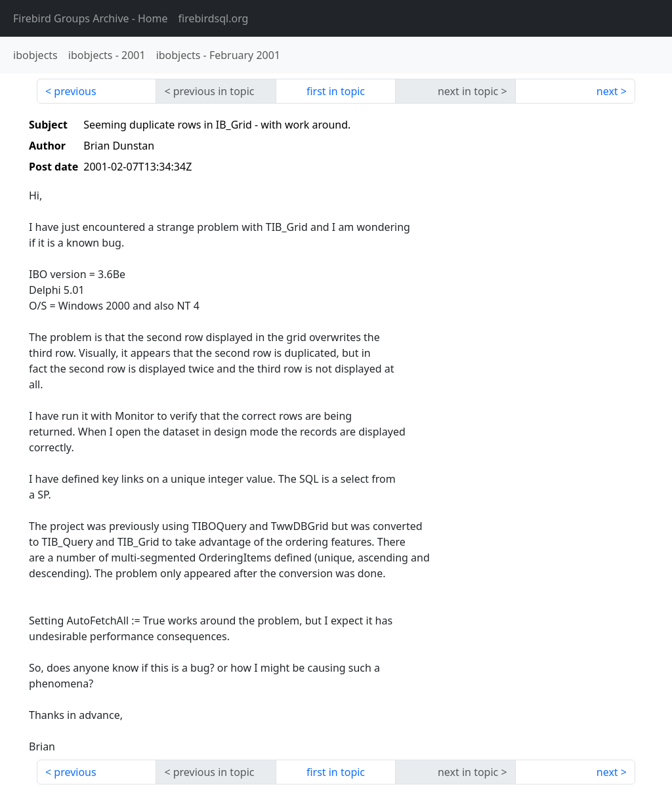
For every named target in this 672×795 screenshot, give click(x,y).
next (607, 91)
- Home (91, 18)
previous (75, 91)
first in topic (336, 91)
